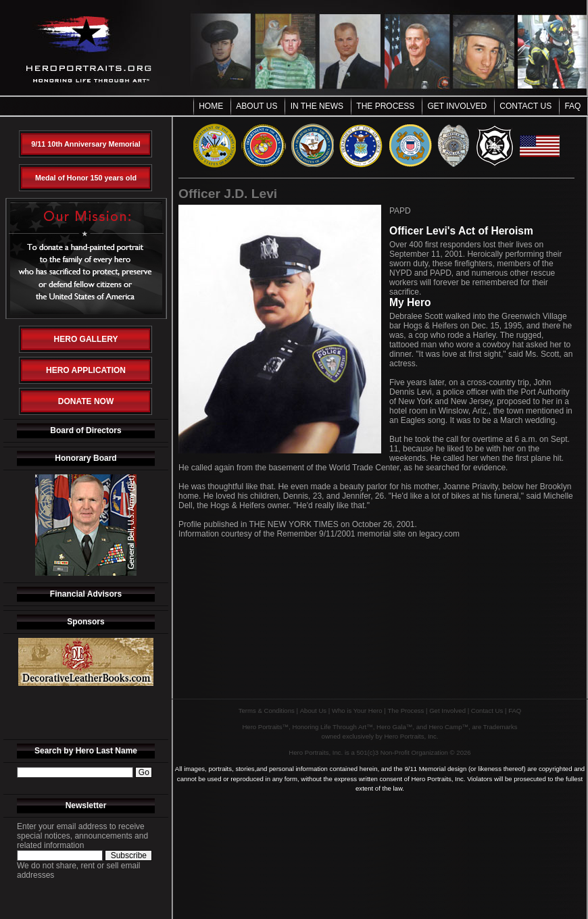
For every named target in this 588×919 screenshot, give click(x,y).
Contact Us (525, 106)
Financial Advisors (86, 594)
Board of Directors (85, 430)
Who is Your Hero (357, 711)
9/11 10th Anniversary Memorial (86, 144)
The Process (385, 106)
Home (211, 106)
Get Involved (458, 106)
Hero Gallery (86, 339)
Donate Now (86, 401)
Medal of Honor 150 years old (86, 178)
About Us (256, 106)
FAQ (572, 106)
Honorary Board (85, 458)
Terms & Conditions (267, 711)
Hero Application (86, 370)
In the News (317, 106)
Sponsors (85, 622)
